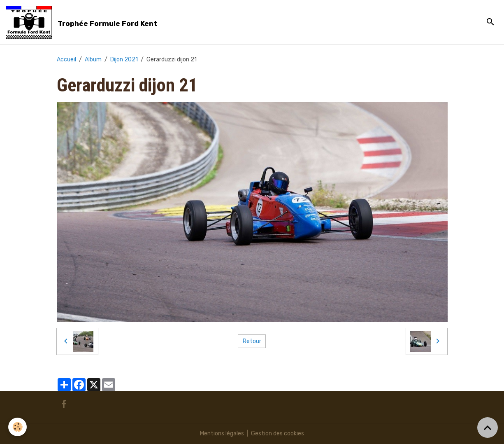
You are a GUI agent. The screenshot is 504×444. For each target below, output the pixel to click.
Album (93, 60)
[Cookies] (17, 427)
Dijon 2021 (124, 60)
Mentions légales (222, 433)
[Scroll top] (488, 428)
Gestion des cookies (278, 433)
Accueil (66, 60)
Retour (252, 341)
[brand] (83, 22)
